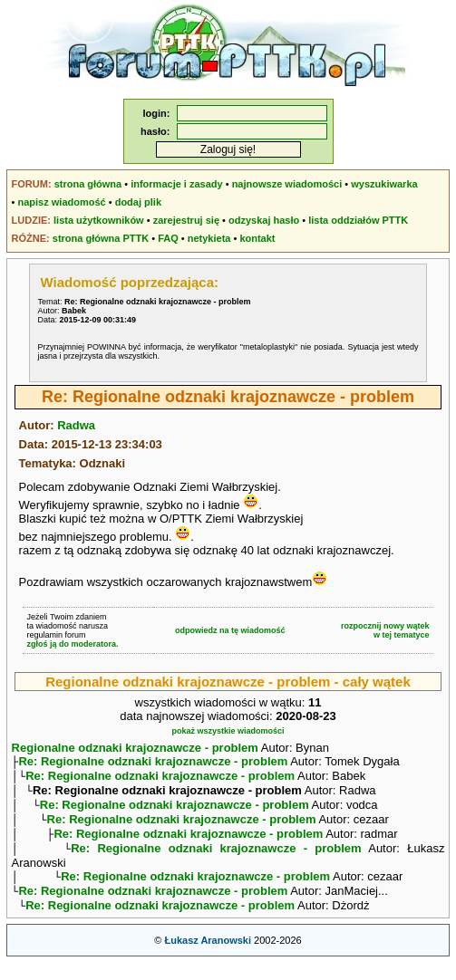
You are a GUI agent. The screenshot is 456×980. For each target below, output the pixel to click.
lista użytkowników (99, 220)
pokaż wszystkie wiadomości (228, 731)
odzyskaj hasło (264, 220)
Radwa (76, 425)
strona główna (88, 184)
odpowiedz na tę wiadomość (230, 630)
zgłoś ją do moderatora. (73, 644)
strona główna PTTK (101, 238)
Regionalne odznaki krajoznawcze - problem (135, 748)
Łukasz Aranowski (208, 958)
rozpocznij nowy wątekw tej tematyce (385, 630)
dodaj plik (138, 202)
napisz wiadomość (62, 202)
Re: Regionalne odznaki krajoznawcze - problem (153, 763)
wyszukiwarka (384, 184)
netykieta (209, 238)
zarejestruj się (186, 220)
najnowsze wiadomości (287, 184)
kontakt (257, 238)
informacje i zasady (177, 184)
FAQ (168, 238)
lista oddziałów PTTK (358, 220)
